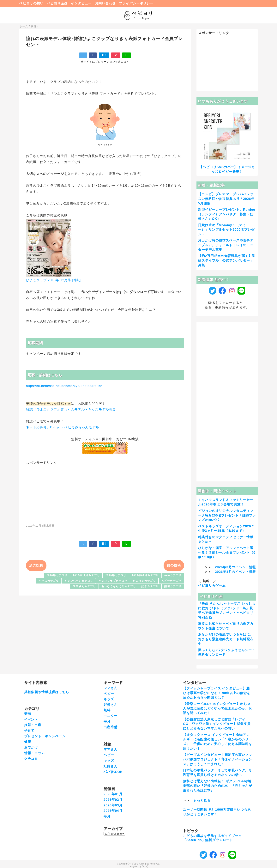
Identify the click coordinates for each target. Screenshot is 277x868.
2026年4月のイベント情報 (235, 572)
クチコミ (31, 759)
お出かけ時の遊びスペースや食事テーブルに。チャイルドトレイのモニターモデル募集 (226, 245)
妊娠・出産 (33, 725)
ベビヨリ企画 (57, 3)
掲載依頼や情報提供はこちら (47, 692)
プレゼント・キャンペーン (45, 736)
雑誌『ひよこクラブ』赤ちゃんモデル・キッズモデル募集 (71, 410)
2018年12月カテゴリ (86, 575)
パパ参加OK (113, 772)
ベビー (109, 694)
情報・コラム (35, 753)
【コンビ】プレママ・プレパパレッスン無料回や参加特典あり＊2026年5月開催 (226, 199)
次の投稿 (36, 565)
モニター (110, 716)
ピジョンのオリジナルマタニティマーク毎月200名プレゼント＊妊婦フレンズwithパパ (227, 515)
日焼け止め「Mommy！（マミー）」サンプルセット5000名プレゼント (226, 230)
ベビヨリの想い (31, 3)
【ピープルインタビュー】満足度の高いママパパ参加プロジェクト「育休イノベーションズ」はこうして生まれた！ (217, 759)
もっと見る (202, 801)
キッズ (109, 699)
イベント (31, 720)
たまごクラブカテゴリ (113, 581)
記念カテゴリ (150, 586)
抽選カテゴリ (173, 586)
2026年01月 (113, 794)
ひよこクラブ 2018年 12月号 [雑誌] (54, 280)
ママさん (110, 688)
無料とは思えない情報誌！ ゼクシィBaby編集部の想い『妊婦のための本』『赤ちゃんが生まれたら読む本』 (217, 786)
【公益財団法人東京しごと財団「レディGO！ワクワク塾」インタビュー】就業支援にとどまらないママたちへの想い (217, 724)
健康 (28, 742)
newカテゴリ (173, 575)
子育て (29, 731)
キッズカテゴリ (49, 581)
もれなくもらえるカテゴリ (119, 586)
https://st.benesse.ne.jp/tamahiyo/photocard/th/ (64, 386)
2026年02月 (113, 800)
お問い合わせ (105, 3)
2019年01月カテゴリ (145, 575)
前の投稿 (174, 565)
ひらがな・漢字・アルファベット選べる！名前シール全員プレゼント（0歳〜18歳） (227, 553)
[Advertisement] (105, 492)
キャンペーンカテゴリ (79, 581)
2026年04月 (113, 811)
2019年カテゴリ (116, 575)
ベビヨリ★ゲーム (212, 586)
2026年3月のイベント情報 (235, 567)
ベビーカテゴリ (171, 581)
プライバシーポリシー (136, 3)
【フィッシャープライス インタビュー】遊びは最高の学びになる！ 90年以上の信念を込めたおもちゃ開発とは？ (217, 693)
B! (104, 55)
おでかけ (31, 747)
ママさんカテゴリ (84, 586)
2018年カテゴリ (57, 575)
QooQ (145, 866)
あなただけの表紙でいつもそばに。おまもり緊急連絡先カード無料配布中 (226, 639)
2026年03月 (113, 805)
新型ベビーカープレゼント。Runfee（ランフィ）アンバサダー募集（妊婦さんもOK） (227, 214)
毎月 (107, 721)
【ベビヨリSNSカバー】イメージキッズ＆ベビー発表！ (227, 169)
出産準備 (110, 727)
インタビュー (81, 3)
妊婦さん (110, 705)
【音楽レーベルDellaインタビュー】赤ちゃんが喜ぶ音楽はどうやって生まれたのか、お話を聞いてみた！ (217, 709)
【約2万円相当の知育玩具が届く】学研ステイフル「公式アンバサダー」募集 (227, 261)
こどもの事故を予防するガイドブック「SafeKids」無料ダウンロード (212, 838)
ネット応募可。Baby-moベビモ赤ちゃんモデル (62, 427)
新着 (28, 714)
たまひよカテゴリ (144, 581)
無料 (107, 710)
